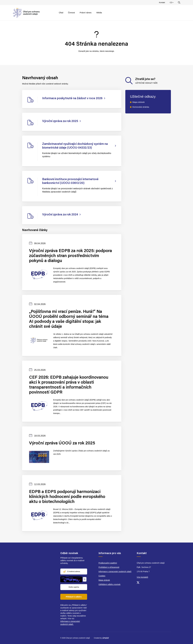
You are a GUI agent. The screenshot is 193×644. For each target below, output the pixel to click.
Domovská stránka (141, 107)
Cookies (102, 576)
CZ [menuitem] (172, 3)
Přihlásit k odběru (74, 597)
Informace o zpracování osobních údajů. (70, 623)
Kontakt (162, 2)
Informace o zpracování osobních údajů (115, 572)
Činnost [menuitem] (72, 13)
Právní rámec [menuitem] (86, 13)
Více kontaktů (142, 577)
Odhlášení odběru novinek (109, 584)
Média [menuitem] (99, 13)
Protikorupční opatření (108, 563)
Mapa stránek (139, 102)
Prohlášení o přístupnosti (109, 567)
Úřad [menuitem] (61, 13)
